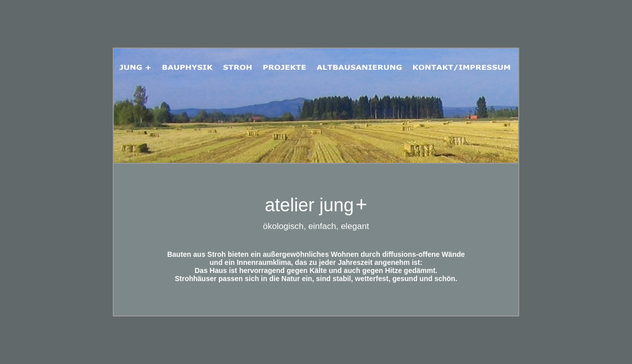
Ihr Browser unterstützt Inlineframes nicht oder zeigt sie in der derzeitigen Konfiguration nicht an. (316, 240)
